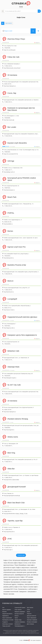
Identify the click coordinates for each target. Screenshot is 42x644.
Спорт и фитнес (18, 610)
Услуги (28, 610)
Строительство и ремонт (20, 608)
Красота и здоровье (7, 610)
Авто (3, 608)
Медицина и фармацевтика (21, 612)
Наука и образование (32, 618)
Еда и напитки (30, 608)
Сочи (21, 7)
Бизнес (28, 612)
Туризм (16, 618)
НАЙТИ (39, 11)
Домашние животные (32, 616)
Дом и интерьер (30, 624)
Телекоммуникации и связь (21, 626)
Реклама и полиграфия (32, 622)
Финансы (17, 616)
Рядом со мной (8, 31)
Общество (29, 614)
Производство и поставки (8, 620)
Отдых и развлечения (7, 618)
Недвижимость (6, 616)
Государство (5, 622)
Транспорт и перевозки (32, 620)
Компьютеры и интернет (8, 624)
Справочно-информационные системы (23, 622)
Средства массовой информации (10, 614)
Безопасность (18, 624)
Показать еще (21, 555)
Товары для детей (6, 626)
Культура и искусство (19, 614)
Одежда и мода (18, 620)
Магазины (4, 612)
